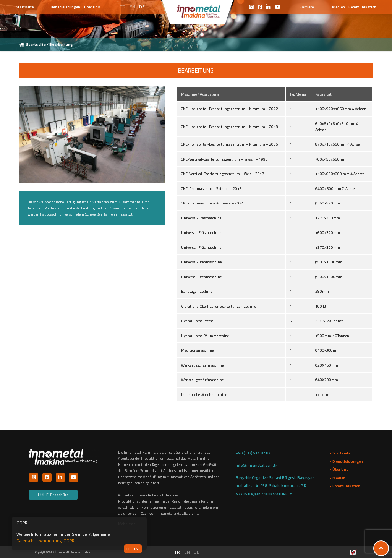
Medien (339, 7)
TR (123, 7)
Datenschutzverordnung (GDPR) (46, 541)
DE (142, 7)
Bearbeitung (61, 44)
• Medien (338, 478)
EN (132, 7)
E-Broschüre (53, 495)
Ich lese (133, 549)
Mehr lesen (127, 524)
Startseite (36, 44)
